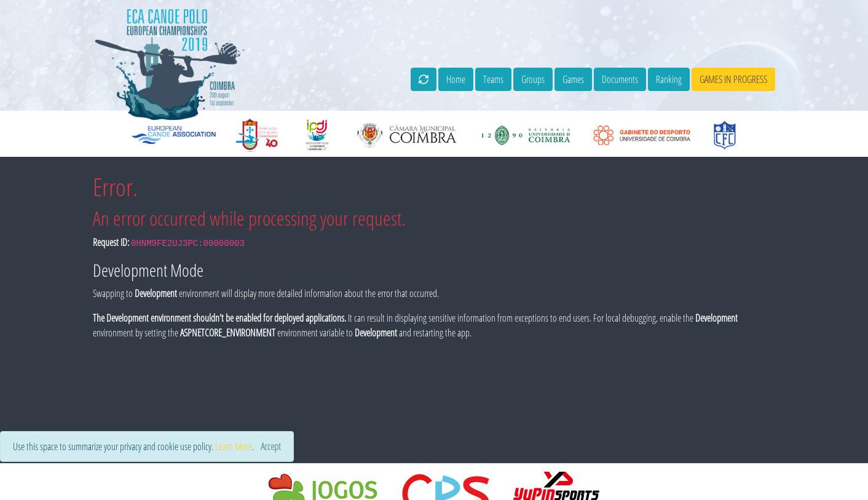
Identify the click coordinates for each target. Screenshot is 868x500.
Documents (620, 79)
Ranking (669, 79)
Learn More (234, 446)
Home (456, 79)
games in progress (733, 79)
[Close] (271, 446)
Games (573, 79)
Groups (533, 79)
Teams (493, 79)
